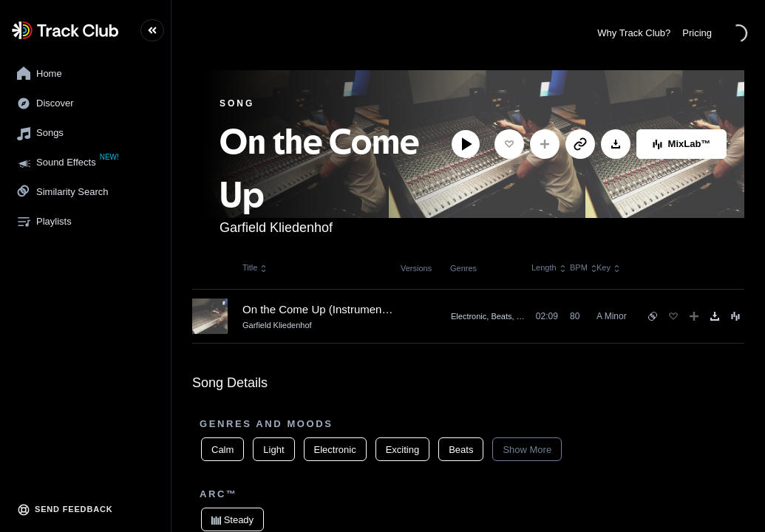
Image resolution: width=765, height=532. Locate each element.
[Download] (616, 144)
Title (255, 267)
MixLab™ (682, 144)
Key (609, 267)
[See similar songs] (653, 316)
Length (546, 267)
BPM (583, 267)
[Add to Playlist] (545, 144)
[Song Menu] (735, 316)
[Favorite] (509, 144)
